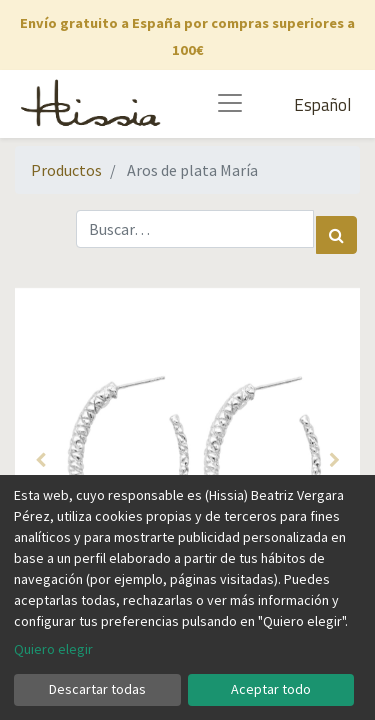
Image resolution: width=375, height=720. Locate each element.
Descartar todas (97, 689)
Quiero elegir (53, 649)
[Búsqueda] (336, 235)
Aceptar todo (271, 689)
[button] (41, 460)
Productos (66, 170)
